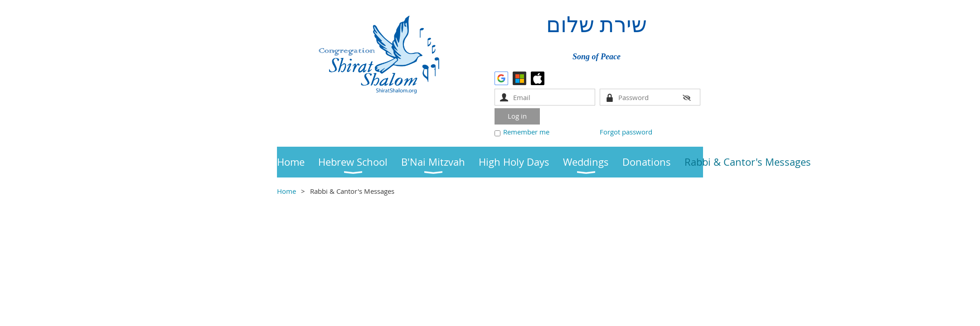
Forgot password (626, 132)
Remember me (526, 132)
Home (286, 191)
